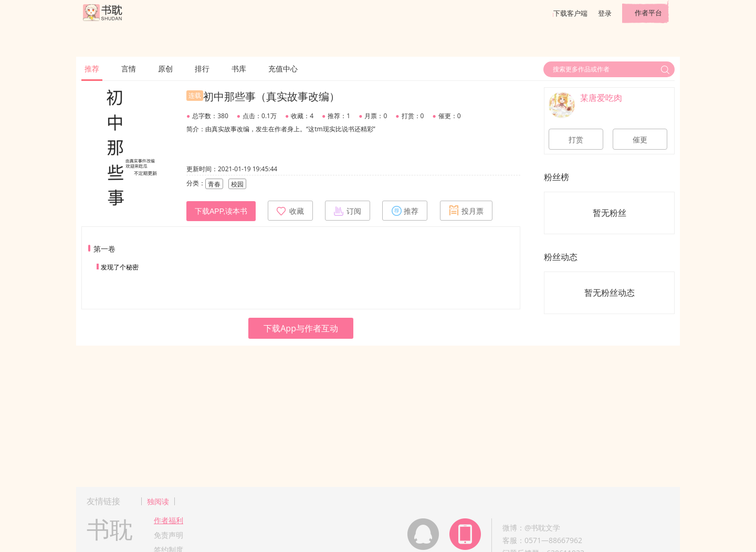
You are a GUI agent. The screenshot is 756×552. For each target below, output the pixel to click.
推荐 (92, 69)
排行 (202, 69)
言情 (129, 69)
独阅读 (158, 501)
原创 (165, 69)
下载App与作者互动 (301, 328)
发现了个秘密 (120, 267)
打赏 (576, 140)
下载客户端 (570, 13)
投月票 (466, 211)
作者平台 (648, 13)
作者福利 (169, 520)
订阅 (348, 211)
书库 (239, 69)
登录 (605, 13)
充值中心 (283, 69)
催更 (640, 140)
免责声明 (169, 535)
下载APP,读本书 (221, 211)
